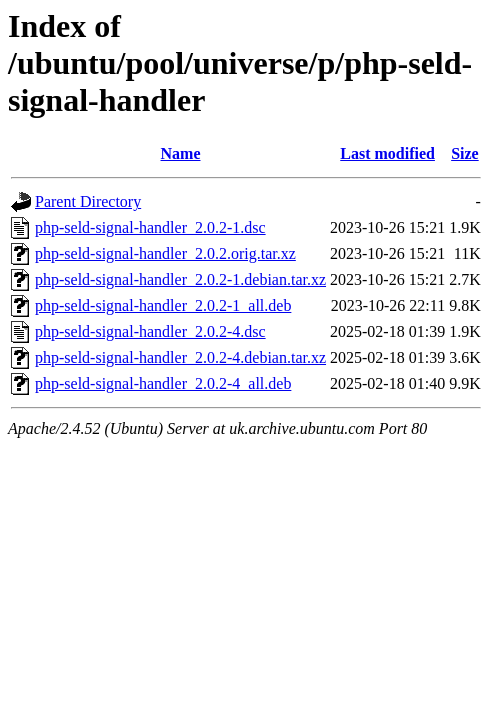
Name (181, 153)
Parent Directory (88, 201)
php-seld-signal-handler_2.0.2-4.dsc (150, 331)
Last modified (387, 153)
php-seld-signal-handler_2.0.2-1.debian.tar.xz (180, 279)
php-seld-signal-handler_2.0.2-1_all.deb (163, 305)
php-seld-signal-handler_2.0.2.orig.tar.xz (165, 253)
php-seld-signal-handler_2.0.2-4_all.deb (163, 383)
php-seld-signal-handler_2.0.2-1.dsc (150, 227)
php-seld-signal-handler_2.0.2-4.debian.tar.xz (180, 357)
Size (465, 153)
